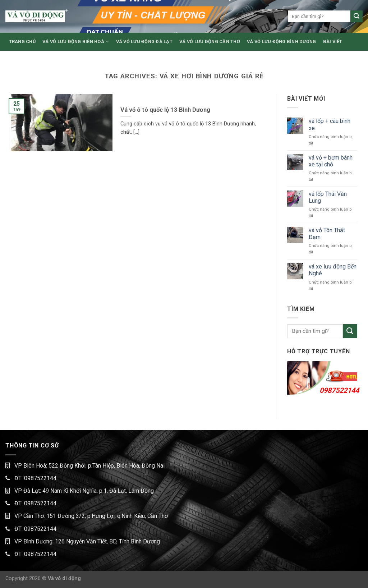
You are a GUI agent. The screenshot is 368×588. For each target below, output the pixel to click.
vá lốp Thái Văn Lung (328, 197)
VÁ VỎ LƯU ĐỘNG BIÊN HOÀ (76, 42)
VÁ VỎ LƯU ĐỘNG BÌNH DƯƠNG (281, 42)
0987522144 (339, 390)
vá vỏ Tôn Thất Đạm (327, 234)
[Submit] (356, 17)
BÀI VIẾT (333, 42)
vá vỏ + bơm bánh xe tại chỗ (331, 161)
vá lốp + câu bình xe (330, 124)
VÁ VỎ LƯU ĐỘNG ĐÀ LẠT (144, 42)
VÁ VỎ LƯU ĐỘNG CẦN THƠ (210, 42)
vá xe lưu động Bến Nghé (333, 270)
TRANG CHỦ (22, 42)
